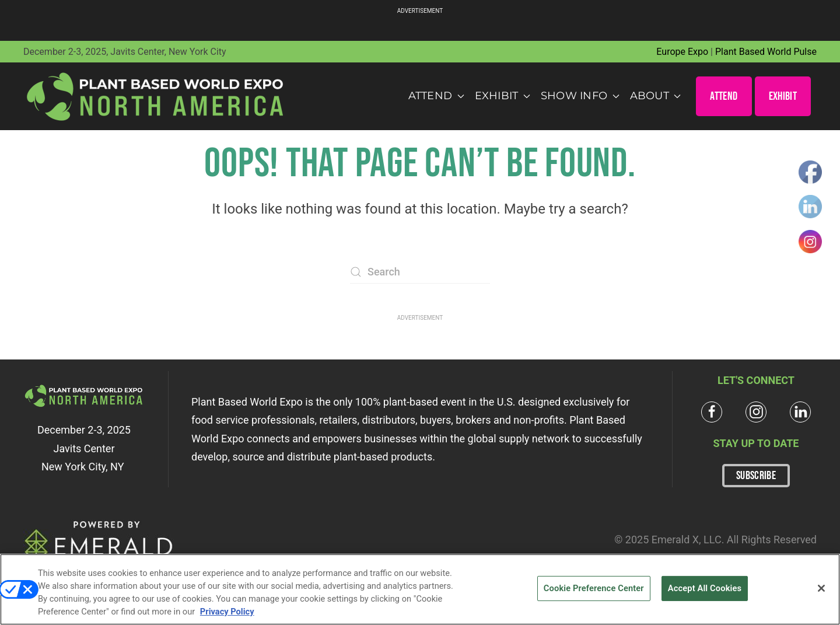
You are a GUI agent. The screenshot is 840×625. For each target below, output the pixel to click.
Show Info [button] (580, 96)
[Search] (420, 272)
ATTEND (724, 96)
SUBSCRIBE (756, 476)
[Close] (821, 588)
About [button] (656, 96)
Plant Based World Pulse (766, 52)
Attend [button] (436, 96)
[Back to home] (156, 96)
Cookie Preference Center (594, 588)
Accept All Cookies (705, 588)
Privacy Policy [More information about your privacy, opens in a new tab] (227, 612)
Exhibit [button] (503, 96)
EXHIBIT (783, 96)
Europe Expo (682, 52)
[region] (420, 589)
